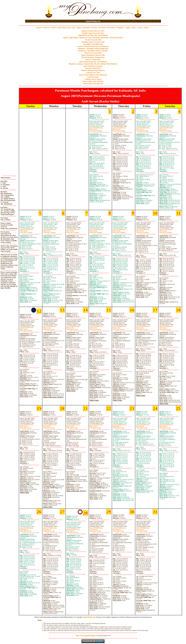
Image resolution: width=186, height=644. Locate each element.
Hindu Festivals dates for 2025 (93, 31)
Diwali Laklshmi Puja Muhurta (93, 70)
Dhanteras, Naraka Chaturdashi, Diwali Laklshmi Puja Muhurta (93, 64)
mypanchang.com (93, 21)
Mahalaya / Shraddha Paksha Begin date (93, 49)
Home (146, 28)
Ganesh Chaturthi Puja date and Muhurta (93, 46)
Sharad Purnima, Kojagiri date (93, 57)
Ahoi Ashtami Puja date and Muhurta (93, 62)
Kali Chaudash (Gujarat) (93, 66)
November (103, 28)
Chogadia (120, 28)
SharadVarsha (118, 427)
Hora (134, 28)
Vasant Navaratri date (93, 40)
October (95, 28)
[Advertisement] (35, 10)
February (47, 28)
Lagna (128, 28)
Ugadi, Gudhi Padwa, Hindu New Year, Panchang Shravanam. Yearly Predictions (93, 38)
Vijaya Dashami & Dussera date (93, 55)
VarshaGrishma (96, 130)
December (111, 28)
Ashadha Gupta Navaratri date (93, 42)
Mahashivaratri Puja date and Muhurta (93, 35)
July (73, 28)
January (39, 28)
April (60, 28)
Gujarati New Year (93, 73)
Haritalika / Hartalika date (93, 44)
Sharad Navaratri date (93, 53)
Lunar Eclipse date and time (93, 81)
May (64, 28)
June (69, 28)
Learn (140, 28)
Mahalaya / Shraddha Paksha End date (93, 51)
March (54, 28)
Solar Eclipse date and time (93, 84)
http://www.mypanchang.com (87, 636)
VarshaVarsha (49, 329)
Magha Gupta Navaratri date (93, 33)
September (86, 28)
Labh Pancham (93, 77)
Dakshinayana (96, 128)
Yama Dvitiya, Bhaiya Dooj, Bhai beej (93, 75)
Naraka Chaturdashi (93, 68)
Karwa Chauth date (93, 59)
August (79, 28)
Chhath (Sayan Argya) (93, 79)
